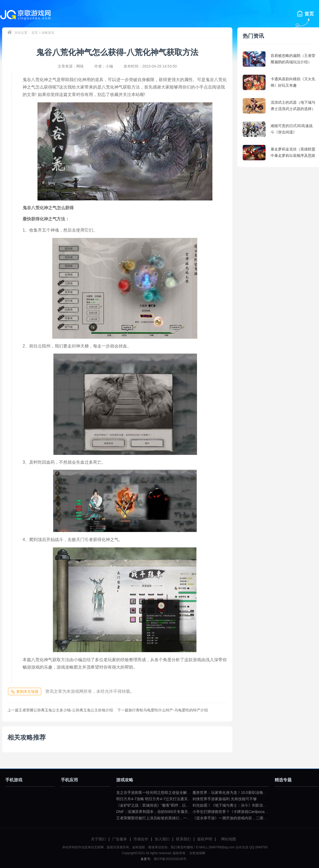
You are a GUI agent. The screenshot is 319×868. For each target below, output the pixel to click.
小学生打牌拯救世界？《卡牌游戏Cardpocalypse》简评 (238, 812)
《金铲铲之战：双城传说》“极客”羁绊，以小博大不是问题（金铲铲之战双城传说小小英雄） (192, 805)
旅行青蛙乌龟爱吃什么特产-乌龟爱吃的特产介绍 (163, 710)
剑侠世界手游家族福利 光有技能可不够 (225, 799)
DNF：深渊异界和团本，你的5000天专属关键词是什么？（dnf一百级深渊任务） (182, 812)
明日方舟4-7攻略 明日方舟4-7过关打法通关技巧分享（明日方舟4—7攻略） (178, 799)
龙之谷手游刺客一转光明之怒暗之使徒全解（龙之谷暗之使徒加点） (172, 792)
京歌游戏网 (197, 853)
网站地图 (229, 839)
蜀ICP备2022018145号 (170, 859)
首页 (35, 33)
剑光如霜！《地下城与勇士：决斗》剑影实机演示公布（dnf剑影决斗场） (253, 805)
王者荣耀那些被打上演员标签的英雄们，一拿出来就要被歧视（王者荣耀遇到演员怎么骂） (191, 818)
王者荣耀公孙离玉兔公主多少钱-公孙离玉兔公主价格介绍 (60, 710)
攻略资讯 (48, 33)
